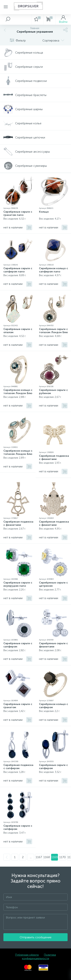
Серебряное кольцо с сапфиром (53, 706)
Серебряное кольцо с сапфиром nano (53, 270)
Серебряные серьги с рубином (53, 392)
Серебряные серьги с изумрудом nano (18, 584)
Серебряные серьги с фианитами (53, 645)
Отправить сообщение (36, 937)
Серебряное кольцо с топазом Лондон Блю (18, 392)
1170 (62, 857)
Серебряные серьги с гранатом (18, 706)
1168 (47, 857)
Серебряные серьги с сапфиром (18, 645)
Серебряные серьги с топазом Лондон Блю (53, 331)
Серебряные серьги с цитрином (53, 584)
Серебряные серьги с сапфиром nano (18, 270)
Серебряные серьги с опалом (18, 331)
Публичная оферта (27, 955)
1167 (39, 857)
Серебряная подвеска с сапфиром (18, 767)
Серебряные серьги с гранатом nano (18, 213)
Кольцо (44, 212)
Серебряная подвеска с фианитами (54, 457)
